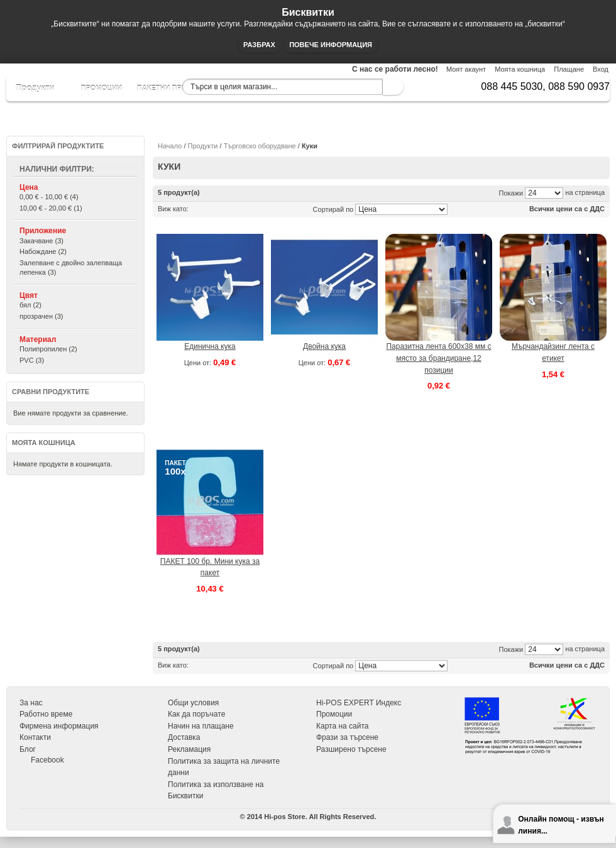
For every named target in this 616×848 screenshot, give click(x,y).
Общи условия (193, 703)
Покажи (511, 193)
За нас (31, 703)
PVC (27, 360)
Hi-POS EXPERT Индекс (359, 703)
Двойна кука (324, 346)
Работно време (46, 714)
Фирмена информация (59, 726)
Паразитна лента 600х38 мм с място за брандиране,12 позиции (438, 358)
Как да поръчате (196, 714)
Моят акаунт (466, 69)
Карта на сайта (343, 726)
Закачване (36, 241)
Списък (212, 209)
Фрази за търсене (347, 737)
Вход (601, 69)
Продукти (203, 146)
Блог (28, 749)
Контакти (35, 737)
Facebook (47, 760)
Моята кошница (520, 69)
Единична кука (210, 346)
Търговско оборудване (260, 146)
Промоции (334, 714)
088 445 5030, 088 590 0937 (545, 86)
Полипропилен (43, 349)
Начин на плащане (201, 726)
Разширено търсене (351, 749)
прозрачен (36, 316)
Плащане (569, 69)
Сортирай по (333, 209)
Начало (170, 146)
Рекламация (189, 749)
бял (25, 305)
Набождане (38, 251)
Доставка (184, 737)
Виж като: (173, 209)
